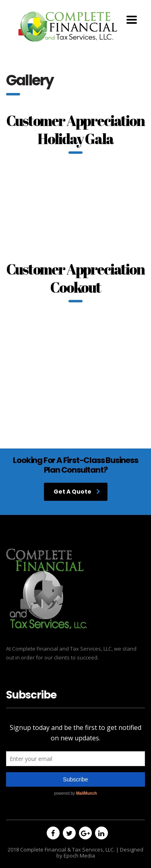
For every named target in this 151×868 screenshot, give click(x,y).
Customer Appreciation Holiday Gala (75, 129)
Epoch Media (79, 856)
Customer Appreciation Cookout (75, 278)
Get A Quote (77, 492)
